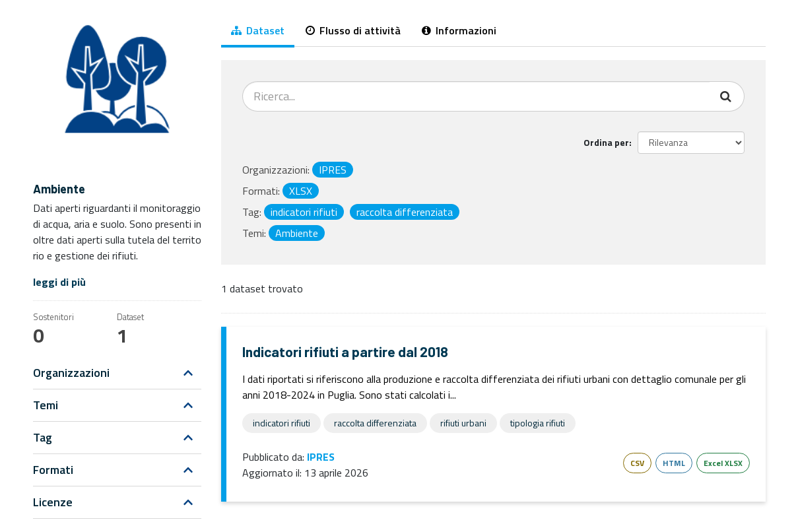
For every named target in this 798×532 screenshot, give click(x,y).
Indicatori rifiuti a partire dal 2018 (345, 351)
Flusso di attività (353, 30)
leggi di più (59, 282)
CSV (637, 463)
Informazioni (459, 30)
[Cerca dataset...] (476, 96)
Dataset (258, 30)
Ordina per (606, 142)
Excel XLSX (723, 463)
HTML (674, 463)
